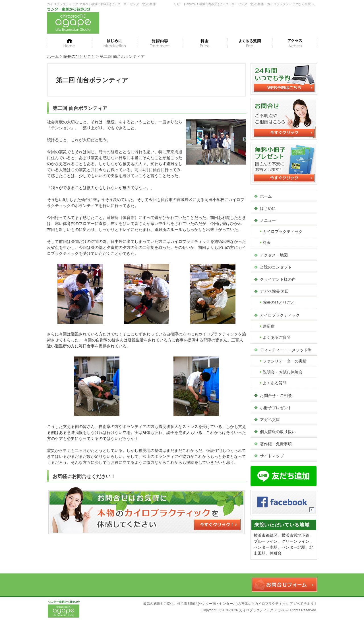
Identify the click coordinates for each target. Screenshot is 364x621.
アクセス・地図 (274, 255)
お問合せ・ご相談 (276, 395)
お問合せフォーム (284, 585)
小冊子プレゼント (276, 408)
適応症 (269, 326)
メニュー (268, 220)
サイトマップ (272, 456)
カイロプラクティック (283, 231)
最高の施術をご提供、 (160, 604)
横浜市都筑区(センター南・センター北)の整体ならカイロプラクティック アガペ (239, 604)
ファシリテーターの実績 (285, 361)
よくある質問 (275, 383)
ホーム (266, 196)
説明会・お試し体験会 (283, 372)
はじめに (268, 208)
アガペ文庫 (270, 420)
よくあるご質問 (277, 337)
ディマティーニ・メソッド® (285, 350)
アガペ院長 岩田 (274, 291)
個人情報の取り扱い (278, 432)
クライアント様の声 (278, 279)
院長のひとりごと (279, 302)
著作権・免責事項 (276, 444)
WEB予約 (295, 15)
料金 (267, 243)
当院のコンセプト (276, 267)
